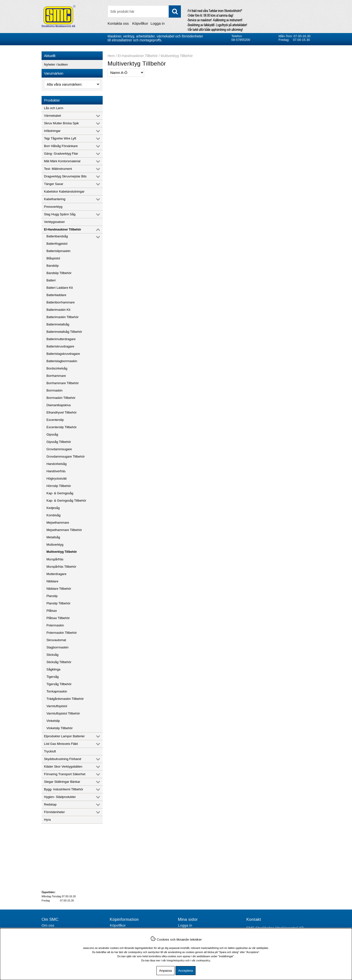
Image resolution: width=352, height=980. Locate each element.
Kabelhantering (55, 199)
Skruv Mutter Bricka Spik (61, 123)
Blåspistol (53, 258)
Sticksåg (52, 655)
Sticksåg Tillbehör (59, 662)
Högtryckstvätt (56, 478)
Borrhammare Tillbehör (63, 383)
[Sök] (144, 12)
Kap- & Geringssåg (60, 493)
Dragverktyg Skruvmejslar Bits (65, 176)
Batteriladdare (56, 295)
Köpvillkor (140, 23)
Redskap (50, 804)
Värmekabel (52, 116)
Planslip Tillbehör (58, 603)
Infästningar (52, 131)
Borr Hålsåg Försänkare (61, 146)
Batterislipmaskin (58, 251)
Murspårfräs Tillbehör (61, 567)
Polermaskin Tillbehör (62, 633)
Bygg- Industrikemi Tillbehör (64, 789)
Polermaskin (55, 625)
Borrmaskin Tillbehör (61, 398)
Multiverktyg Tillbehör (62, 552)
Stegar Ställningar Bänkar (62, 782)
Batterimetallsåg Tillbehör (64, 332)
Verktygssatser (54, 222)
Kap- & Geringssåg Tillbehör (66, 501)
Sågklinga (53, 669)
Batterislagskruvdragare (63, 354)
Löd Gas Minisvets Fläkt (61, 744)
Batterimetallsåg (58, 324)
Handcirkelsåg (56, 464)
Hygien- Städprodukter (60, 797)
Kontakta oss (118, 23)
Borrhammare (56, 376)
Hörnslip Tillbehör (59, 486)
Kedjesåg (53, 508)
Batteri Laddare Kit (60, 288)
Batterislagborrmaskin (62, 361)
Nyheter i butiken (56, 64)
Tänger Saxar (54, 184)
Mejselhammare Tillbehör (64, 530)
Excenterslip (55, 420)
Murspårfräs (55, 559)
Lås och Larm (54, 108)
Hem (111, 56)
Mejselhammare (58, 523)
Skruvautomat (56, 640)
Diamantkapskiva (59, 405)
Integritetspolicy (176, 960)
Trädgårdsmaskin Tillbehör (65, 699)
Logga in (158, 23)
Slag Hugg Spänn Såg (60, 214)
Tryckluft (50, 751)
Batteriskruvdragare (60, 346)
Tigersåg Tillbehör (59, 684)
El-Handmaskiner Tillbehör (63, 230)
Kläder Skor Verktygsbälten (63, 767)
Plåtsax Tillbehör (58, 618)
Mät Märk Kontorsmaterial (62, 161)
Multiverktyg (55, 545)
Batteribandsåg (57, 236)
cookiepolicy (203, 960)
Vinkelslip (53, 721)
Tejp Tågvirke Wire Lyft (60, 138)
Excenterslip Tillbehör (62, 427)
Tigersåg (53, 677)
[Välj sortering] (126, 73)
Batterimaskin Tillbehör (63, 317)
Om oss (48, 925)
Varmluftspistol (57, 706)
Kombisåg (54, 515)
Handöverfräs (56, 471)
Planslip (52, 596)
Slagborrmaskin (57, 647)
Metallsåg (53, 537)
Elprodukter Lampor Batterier (64, 736)
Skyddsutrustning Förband (63, 759)
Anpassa (165, 971)
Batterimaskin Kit (58, 310)
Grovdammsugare (59, 449)
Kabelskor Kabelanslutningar (64, 191)
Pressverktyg (53, 207)
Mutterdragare (56, 574)
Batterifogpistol (57, 244)
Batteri (51, 280)
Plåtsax (52, 611)
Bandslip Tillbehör (59, 273)
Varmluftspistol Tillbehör (63, 713)
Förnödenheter (54, 812)
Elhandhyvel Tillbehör (62, 412)
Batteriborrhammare (61, 302)
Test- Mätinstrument (58, 169)
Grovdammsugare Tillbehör (66, 456)
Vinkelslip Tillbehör (60, 728)
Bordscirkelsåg (57, 368)
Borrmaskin (55, 390)
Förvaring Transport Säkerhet (65, 774)
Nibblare (52, 581)
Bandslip (53, 266)
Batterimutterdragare (61, 339)
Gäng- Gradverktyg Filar (61, 154)
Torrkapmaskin (57, 691)
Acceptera (186, 971)
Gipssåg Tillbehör (59, 442)
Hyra (47, 820)
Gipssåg (52, 434)
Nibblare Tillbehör (59, 589)
